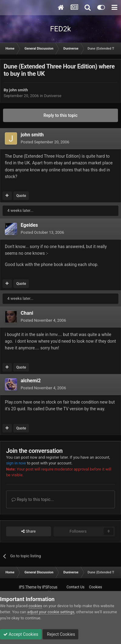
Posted (45, 142)
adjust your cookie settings (51, 612)
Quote (21, 196)
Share (28, 531)
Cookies (96, 587)
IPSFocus (50, 587)
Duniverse (53, 96)
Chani (27, 313)
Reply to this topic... (33, 499)
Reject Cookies (60, 634)
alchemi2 (31, 381)
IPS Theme (28, 587)
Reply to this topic (60, 115)
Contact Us (76, 587)
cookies (35, 606)
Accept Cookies (21, 634)
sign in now (16, 463)
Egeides (29, 225)
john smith (19, 90)
